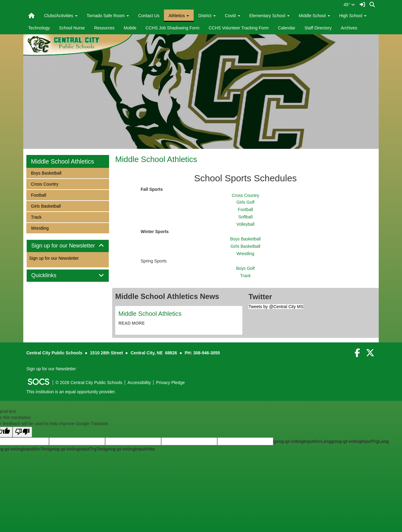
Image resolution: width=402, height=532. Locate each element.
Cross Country (245, 195)
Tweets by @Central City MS (276, 307)
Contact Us (149, 16)
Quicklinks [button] (51, 275)
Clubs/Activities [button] (61, 16)
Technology (39, 28)
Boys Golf (246, 268)
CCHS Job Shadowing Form (173, 28)
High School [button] (353, 16)
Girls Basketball (245, 246)
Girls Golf (245, 202)
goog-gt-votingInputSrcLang (302, 441)
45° (349, 5)
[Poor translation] (22, 432)
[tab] (68, 246)
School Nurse (72, 28)
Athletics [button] (179, 16)
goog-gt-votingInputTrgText (77, 449)
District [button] (207, 16)
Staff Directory (318, 28)
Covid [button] (233, 16)
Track (245, 276)
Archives (349, 28)
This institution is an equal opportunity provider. (71, 392)
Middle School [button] (314, 16)
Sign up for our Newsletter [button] (68, 246)
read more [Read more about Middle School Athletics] (132, 323)
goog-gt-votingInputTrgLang (360, 441)
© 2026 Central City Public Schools (89, 383)
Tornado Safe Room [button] (108, 16)
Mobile (130, 28)
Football (245, 209)
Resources (104, 28)
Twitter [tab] (260, 297)
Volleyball (245, 224)
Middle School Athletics (156, 159)
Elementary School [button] (269, 16)
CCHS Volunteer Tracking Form (239, 28)
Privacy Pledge (170, 383)
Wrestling (245, 254)
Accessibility (139, 383)
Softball (246, 217)
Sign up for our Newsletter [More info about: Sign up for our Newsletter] (54, 258)
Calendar (287, 28)
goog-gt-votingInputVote (130, 449)
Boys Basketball (245, 239)
